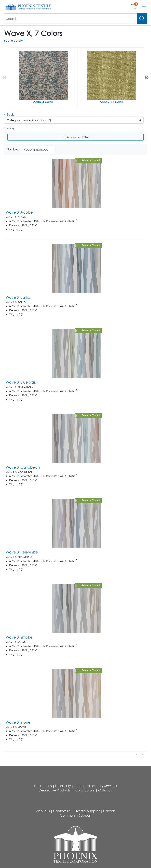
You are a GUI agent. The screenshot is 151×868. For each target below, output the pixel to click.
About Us (43, 811)
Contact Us (62, 811)
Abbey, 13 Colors (111, 102)
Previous (4, 78)
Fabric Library (13, 41)
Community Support (76, 815)
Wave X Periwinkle (22, 552)
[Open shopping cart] (133, 7)
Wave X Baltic (18, 297)
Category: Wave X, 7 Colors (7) (29, 120)
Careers (109, 811)
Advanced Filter (76, 137)
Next (147, 78)
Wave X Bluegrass (21, 382)
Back (9, 114)
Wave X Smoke (19, 637)
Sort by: (13, 149)
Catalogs (105, 790)
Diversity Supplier (87, 811)
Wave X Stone (18, 722)
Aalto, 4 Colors (43, 102)
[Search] (142, 19)
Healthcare (43, 786)
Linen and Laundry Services (96, 786)
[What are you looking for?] (70, 19)
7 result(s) (9, 128)
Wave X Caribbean (23, 467)
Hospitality (63, 786)
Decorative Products (55, 790)
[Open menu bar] (144, 7)
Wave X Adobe (19, 212)
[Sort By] (38, 149)
